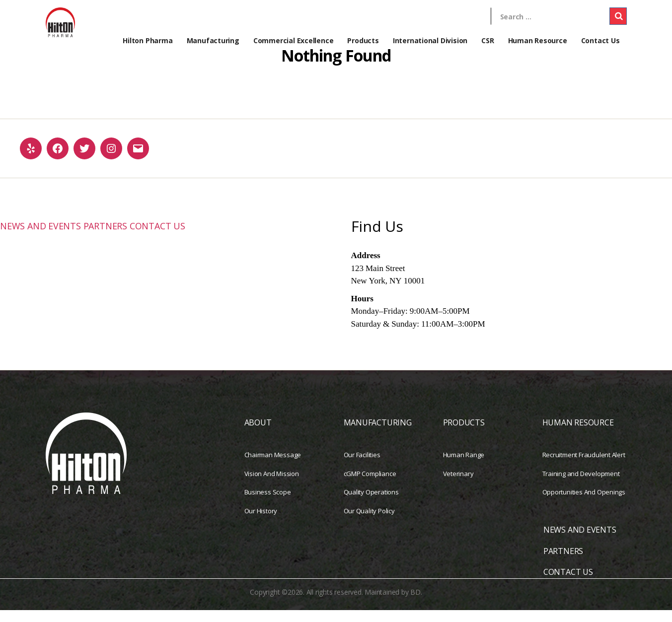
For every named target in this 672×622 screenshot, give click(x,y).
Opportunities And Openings (584, 504)
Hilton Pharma (148, 40)
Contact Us (600, 40)
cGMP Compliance (370, 485)
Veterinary (458, 485)
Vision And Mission (272, 485)
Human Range (464, 467)
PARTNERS (121, 237)
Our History (261, 523)
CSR (487, 40)
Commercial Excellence (294, 40)
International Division (430, 40)
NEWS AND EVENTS (47, 237)
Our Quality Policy (369, 523)
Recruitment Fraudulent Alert (584, 467)
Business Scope (268, 504)
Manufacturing (213, 40)
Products (363, 40)
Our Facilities (362, 467)
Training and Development (581, 485)
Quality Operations (371, 504)
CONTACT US (181, 237)
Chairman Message (273, 467)
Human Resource (538, 40)
